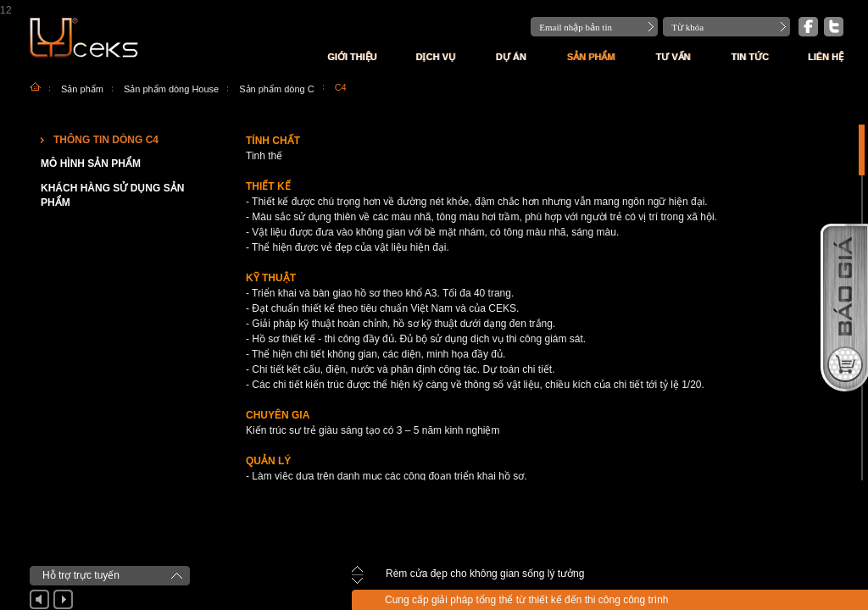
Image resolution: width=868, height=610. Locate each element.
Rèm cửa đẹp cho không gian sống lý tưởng (485, 574)
